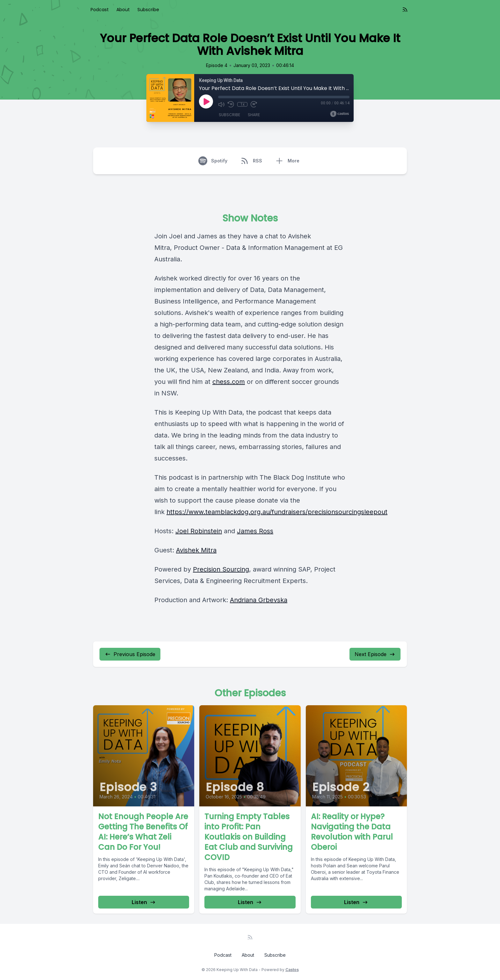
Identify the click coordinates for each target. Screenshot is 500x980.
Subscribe (148, 10)
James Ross (255, 531)
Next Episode (375, 654)
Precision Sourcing (221, 569)
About (123, 10)
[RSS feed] (405, 10)
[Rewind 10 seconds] (231, 104)
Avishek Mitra (196, 550)
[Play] (206, 101)
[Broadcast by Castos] (339, 114)
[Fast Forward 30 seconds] (254, 104)
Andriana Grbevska (259, 600)
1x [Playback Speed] (243, 104)
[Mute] (221, 104)
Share (254, 115)
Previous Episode (130, 654)
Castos (292, 970)
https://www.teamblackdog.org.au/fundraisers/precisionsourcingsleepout (277, 512)
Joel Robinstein (199, 531)
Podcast (100, 10)
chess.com (229, 382)
